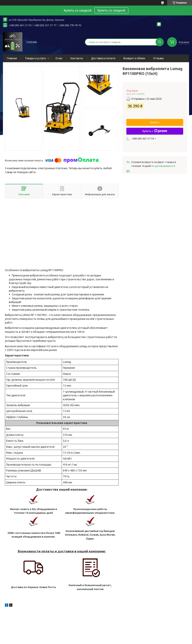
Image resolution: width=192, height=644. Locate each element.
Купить (155, 122)
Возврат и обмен (134, 58)
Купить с (155, 131)
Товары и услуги (35, 58)
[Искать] (160, 42)
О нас (59, 58)
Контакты (77, 58)
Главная (12, 58)
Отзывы (158, 58)
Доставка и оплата (103, 58)
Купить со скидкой (111, 10)
